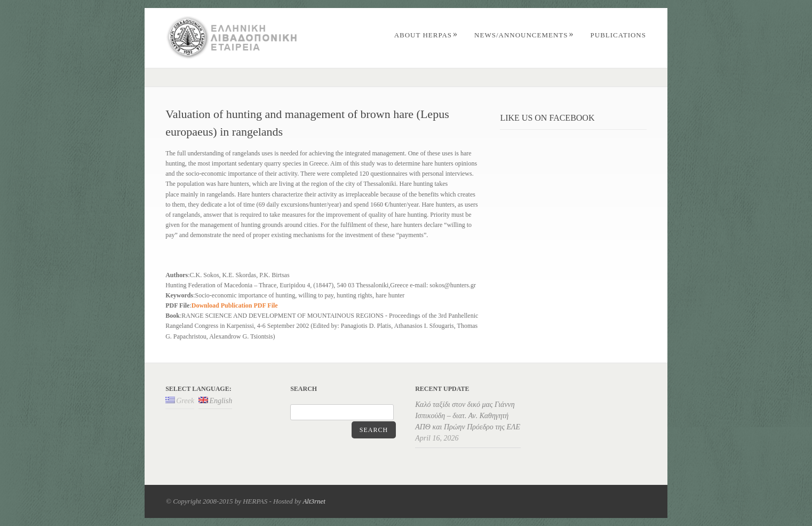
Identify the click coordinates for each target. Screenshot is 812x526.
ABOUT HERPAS (426, 35)
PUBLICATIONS (618, 35)
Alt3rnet (314, 501)
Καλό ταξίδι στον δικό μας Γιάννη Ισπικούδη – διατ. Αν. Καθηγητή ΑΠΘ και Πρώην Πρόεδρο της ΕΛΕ (468, 416)
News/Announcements (524, 35)
